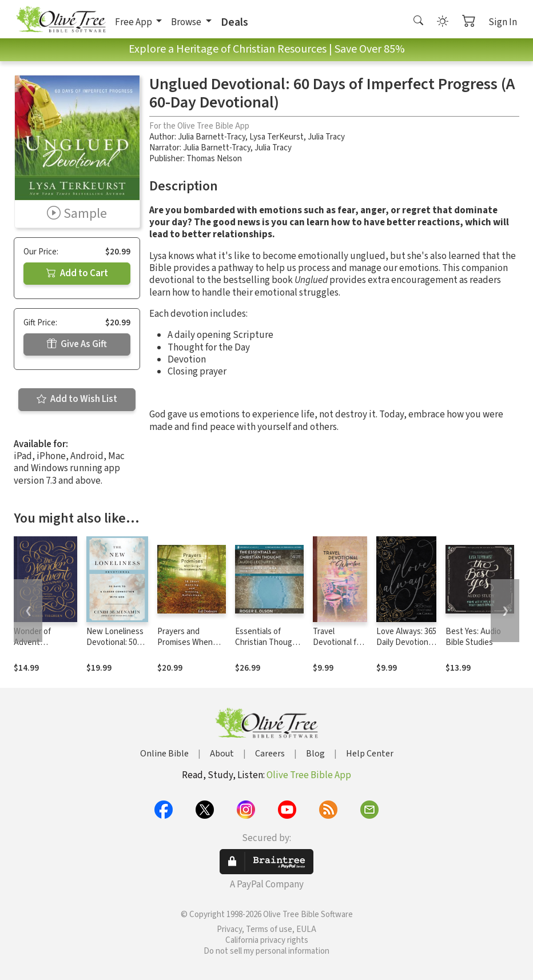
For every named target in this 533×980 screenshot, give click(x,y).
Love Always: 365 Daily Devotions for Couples (406, 642)
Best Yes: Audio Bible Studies (473, 637)
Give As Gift (77, 344)
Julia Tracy (326, 137)
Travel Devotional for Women (338, 642)
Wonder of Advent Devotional (33, 642)
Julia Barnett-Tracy (212, 137)
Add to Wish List (77, 399)
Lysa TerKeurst (277, 137)
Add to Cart (77, 273)
